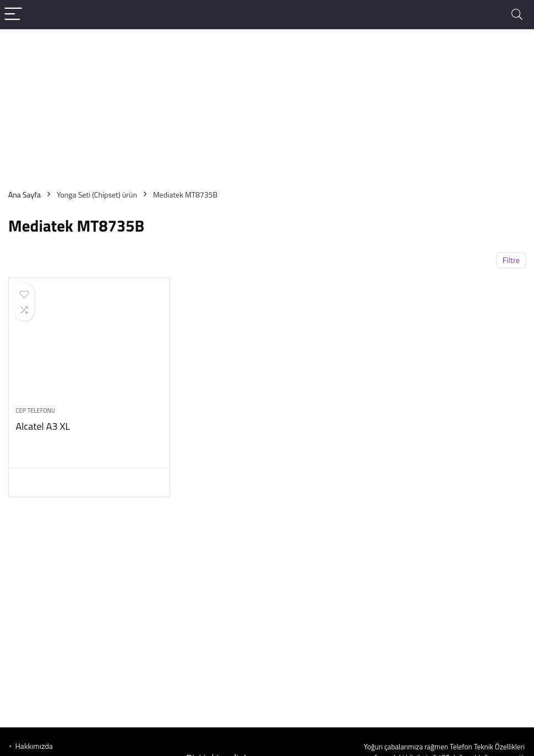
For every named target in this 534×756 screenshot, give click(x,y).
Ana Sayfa (24, 195)
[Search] (517, 15)
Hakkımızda (34, 746)
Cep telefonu (35, 410)
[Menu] (13, 15)
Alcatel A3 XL (43, 426)
